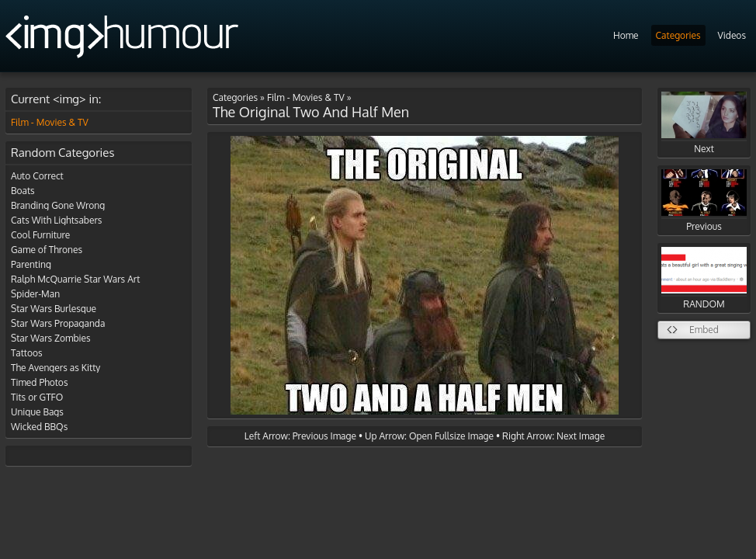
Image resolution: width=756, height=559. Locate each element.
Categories (678, 35)
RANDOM (704, 278)
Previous (704, 201)
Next (704, 123)
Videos (732, 35)
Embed (704, 330)
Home (626, 35)
